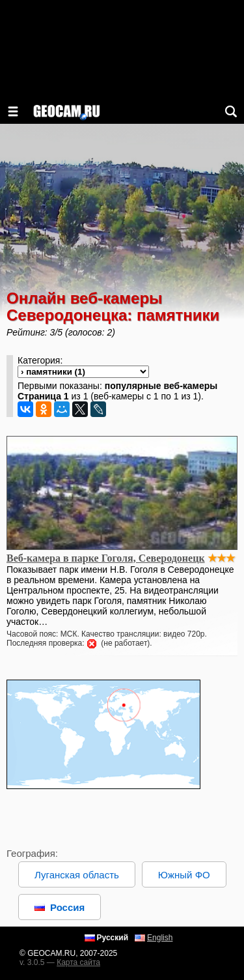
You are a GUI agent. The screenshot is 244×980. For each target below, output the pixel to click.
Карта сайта (78, 962)
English (160, 938)
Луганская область (77, 875)
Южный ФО (184, 875)
